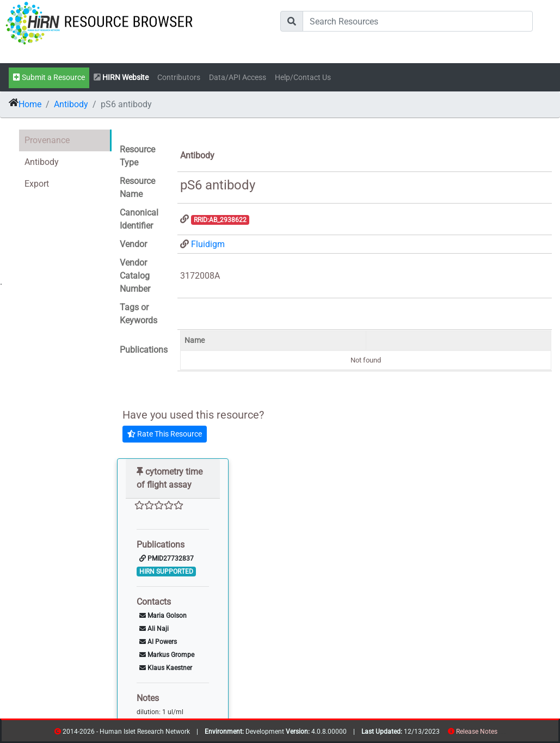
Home (30, 104)
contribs (504, 733)
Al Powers (158, 642)
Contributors (179, 78)
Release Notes (477, 732)
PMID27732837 (167, 558)
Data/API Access (238, 78)
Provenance (47, 140)
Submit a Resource (49, 78)
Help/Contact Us (303, 78)
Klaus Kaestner (166, 668)
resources (501, 733)
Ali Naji (154, 629)
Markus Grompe (167, 655)
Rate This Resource (165, 434)
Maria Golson (163, 616)
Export (37, 184)
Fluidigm (208, 244)
